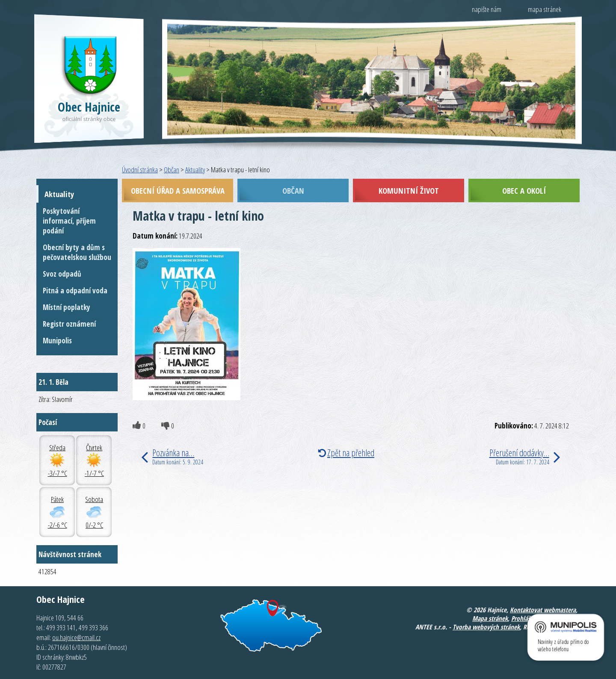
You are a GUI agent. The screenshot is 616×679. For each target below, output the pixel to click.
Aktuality (195, 170)
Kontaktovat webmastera (543, 610)
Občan (172, 170)
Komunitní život (409, 190)
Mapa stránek (490, 618)
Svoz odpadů (62, 274)
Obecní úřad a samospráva (178, 190)
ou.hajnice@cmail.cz (76, 637)
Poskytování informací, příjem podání (69, 221)
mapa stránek (545, 9)
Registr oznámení (69, 324)
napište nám (487, 9)
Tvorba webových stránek (486, 627)
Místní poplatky (67, 307)
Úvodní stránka (140, 170)
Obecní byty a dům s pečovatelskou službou (77, 252)
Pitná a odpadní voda (75, 291)
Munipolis (57, 341)
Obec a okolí (524, 190)
